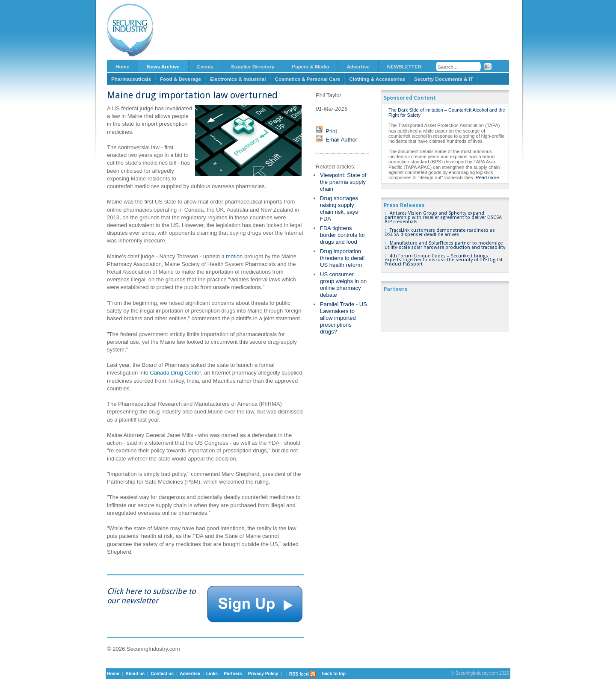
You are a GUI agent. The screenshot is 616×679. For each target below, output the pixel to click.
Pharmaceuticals (131, 79)
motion (234, 256)
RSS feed (303, 674)
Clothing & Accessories (377, 79)
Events (205, 66)
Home (122, 66)
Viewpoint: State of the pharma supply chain (343, 182)
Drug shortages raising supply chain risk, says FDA (339, 208)
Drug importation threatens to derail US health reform (342, 258)
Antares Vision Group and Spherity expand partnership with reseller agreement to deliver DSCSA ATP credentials (443, 217)
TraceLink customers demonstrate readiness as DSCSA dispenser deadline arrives (440, 232)
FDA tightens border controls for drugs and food (343, 235)
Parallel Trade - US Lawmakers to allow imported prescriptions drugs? (344, 318)
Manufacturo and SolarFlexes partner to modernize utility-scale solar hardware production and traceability (445, 245)
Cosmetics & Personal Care (308, 79)
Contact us (162, 674)
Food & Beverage (181, 79)
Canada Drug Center (175, 373)
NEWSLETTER (404, 66)
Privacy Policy (263, 674)
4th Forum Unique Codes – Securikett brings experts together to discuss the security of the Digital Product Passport (443, 260)
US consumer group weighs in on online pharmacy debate (343, 285)
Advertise (358, 66)
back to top (334, 674)
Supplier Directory (253, 66)
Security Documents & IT (444, 79)
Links (212, 674)
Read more (487, 177)
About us (135, 674)
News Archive (163, 66)
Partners (233, 674)
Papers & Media (310, 66)
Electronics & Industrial (238, 79)
